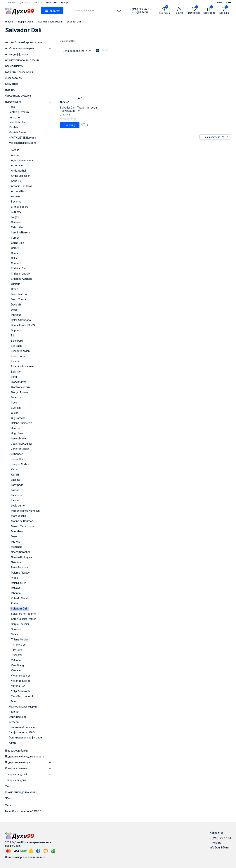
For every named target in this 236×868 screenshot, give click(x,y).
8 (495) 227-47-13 (140, 9)
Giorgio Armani (20, 392)
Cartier (15, 238)
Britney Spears (20, 207)
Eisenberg (17, 341)
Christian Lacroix (21, 274)
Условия (10, 2)
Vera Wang (17, 665)
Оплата (38, 2)
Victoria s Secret (21, 676)
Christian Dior (19, 268)
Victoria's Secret (20, 681)
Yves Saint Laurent (22, 696)
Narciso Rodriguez (22, 557)
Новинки (14, 712)
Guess (15, 413)
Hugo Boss (17, 433)
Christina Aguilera (21, 279)
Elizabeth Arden (20, 351)
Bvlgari (15, 217)
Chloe (14, 258)
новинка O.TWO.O (31, 811)
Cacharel (16, 222)
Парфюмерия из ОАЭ (22, 732)
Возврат (66, 2)
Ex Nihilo (16, 372)
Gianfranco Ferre (21, 387)
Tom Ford (17, 650)
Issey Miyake (18, 439)
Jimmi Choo (18, 459)
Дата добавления (75, 51)
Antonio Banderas (22, 186)
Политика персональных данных (25, 857)
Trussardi (17, 655)
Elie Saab (16, 346)
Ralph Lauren (19, 583)
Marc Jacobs (19, 516)
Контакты (51, 2)
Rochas (15, 603)
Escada (15, 361)
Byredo (15, 150)
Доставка (24, 2)
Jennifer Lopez (20, 449)
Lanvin (15, 500)
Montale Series (18, 132)
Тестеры (14, 722)
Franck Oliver (19, 382)
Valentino (17, 660)
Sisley (14, 634)
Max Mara (17, 531)
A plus (12, 743)
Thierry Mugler (20, 640)
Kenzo (15, 469)
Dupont (15, 330)
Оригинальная (18, 717)
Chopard (16, 263)
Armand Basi (19, 191)
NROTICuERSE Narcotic (22, 138)
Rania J (15, 588)
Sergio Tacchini (20, 624)
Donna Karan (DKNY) (23, 325)
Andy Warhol (18, 171)
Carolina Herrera (21, 233)
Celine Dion (18, 243)
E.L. (13, 336)
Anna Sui (16, 181)
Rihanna (16, 593)
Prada (15, 578)
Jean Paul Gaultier (22, 444)
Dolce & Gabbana (21, 320)
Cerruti (15, 248)
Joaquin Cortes (20, 464)
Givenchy (16, 397)
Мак (14, 701)
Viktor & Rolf (18, 686)
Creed (15, 289)
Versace (16, 670)
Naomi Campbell (21, 552)
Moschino (17, 547)
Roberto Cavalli (20, 598)
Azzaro (15, 196)
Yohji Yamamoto (21, 691)
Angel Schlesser (20, 176)
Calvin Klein (18, 227)
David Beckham (20, 294)
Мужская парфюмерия (23, 707)
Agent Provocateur (22, 160)
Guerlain (16, 408)
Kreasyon (14, 117)
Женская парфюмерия (23, 143)
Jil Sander (17, 454)
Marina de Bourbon (22, 521)
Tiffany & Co (18, 645)
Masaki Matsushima (23, 526)
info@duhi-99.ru (219, 848)
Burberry (16, 212)
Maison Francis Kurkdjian (25, 511)
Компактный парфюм (22, 727)
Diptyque (16, 315)
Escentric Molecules (23, 366)
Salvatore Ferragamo (23, 614)
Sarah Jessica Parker (23, 619)
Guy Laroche (18, 418)
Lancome (17, 495)
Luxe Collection (18, 122)
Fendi (14, 377)
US (225, 2)
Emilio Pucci (18, 356)
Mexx (14, 537)
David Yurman (19, 299)
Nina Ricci (17, 562)
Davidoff (16, 305)
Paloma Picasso (20, 573)
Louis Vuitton (19, 506)
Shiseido (16, 629)
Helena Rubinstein (22, 423)
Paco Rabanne (20, 567)
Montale (14, 127)
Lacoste (16, 480)
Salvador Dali (19, 609)
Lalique (15, 490)
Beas (12, 107)
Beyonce (16, 202)
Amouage (17, 165)
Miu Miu (16, 542)
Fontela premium (19, 112)
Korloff (15, 475)
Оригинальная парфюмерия (26, 738)
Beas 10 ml (12, 811)
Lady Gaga (17, 485)
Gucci (14, 403)
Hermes (16, 428)
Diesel (15, 310)
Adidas (15, 155)
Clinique (16, 284)
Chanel (15, 253)
